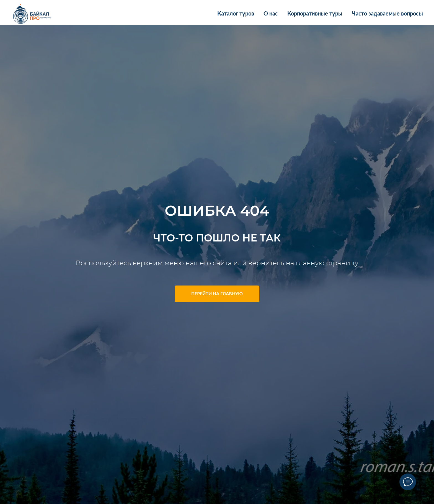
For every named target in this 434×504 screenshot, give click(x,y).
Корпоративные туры (315, 14)
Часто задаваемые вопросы (387, 14)
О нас (271, 14)
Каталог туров (236, 14)
